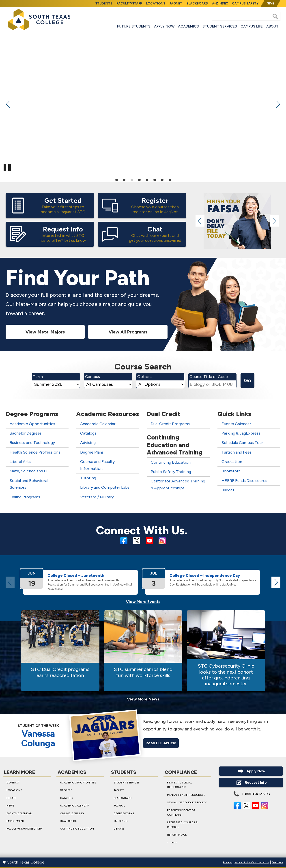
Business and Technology (32, 443)
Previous (8, 104)
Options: (145, 377)
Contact (13, 783)
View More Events (143, 602)
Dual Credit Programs (170, 424)
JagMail (119, 806)
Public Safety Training (171, 472)
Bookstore (231, 471)
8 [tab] (170, 180)
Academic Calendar (98, 424)
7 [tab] (162, 180)
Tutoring (88, 478)
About (272, 26)
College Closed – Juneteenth (76, 575)
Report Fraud (177, 835)
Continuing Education (171, 462)
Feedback (277, 862)
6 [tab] (155, 180)
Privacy (227, 862)
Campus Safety (245, 3)
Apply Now (164, 26)
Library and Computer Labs (105, 487)
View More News (143, 699)
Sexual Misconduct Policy (187, 802)
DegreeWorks (124, 813)
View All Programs (128, 332)
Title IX (172, 842)
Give (270, 3)
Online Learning (72, 813)
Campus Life (252, 26)
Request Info (251, 782)
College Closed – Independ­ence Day (205, 575)
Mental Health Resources (186, 795)
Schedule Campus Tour (242, 443)
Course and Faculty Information (97, 465)
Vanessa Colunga (38, 739)
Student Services (220, 26)
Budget (228, 490)
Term (38, 377)
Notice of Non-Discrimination (252, 862)
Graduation (232, 462)
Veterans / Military (97, 497)
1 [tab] (116, 180)
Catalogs (88, 433)
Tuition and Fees (237, 452)
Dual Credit (69, 821)
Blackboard (197, 3)
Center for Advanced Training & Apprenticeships (178, 485)
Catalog (66, 798)
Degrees (66, 790)
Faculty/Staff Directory (25, 829)
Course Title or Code (209, 377)
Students (104, 3)
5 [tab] (147, 180)
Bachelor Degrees (26, 433)
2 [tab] (124, 180)
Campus (92, 377)
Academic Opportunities (32, 424)
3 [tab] (132, 180)
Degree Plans (92, 452)
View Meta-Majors (45, 332)
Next (278, 104)
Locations (156, 3)
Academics (188, 26)
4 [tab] (139, 180)
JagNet (176, 3)
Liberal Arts (20, 462)
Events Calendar (236, 424)
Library (119, 829)
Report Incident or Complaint (181, 813)
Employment (15, 821)
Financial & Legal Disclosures (179, 785)
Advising (88, 443)
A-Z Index (220, 3)
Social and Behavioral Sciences (29, 484)
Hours (11, 798)
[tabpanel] (143, 103)
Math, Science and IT (29, 471)
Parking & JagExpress (241, 433)
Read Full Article (161, 743)
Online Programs (25, 497)
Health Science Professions (35, 452)
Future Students (134, 26)
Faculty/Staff (129, 3)
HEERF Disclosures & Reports (182, 825)
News (11, 806)
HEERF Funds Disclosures (244, 481)
